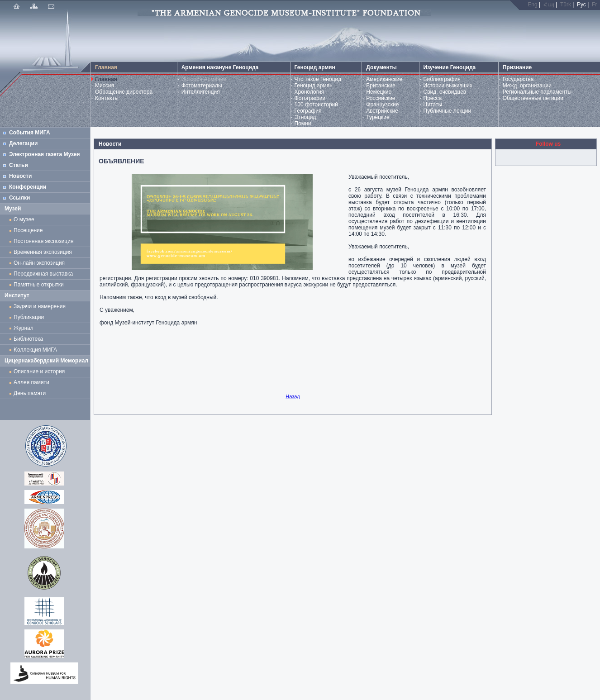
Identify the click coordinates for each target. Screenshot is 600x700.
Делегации (23, 143)
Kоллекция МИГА (35, 350)
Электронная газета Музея (44, 154)
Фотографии (310, 98)
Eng (532, 5)
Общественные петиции (533, 98)
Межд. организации (527, 86)
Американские (384, 79)
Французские (382, 105)
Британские (381, 86)
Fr (594, 5)
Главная (106, 79)
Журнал (25, 328)
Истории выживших (448, 86)
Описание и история (39, 371)
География (308, 111)
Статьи (19, 165)
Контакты (107, 98)
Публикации (29, 317)
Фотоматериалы (202, 86)
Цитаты (433, 105)
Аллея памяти (31, 382)
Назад (293, 396)
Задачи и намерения (40, 306)
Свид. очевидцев (445, 92)
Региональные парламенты (537, 92)
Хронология (310, 92)
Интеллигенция (201, 92)
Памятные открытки (40, 285)
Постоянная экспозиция (43, 241)
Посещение (28, 230)
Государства (518, 79)
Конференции (28, 187)
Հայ (549, 5)
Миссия (105, 86)
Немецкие (379, 92)
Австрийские (382, 111)
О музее (24, 219)
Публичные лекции (448, 111)
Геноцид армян (314, 86)
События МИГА (30, 133)
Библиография (442, 79)
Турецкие (378, 117)
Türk (566, 5)
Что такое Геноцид (318, 79)
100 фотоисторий (317, 105)
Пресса (433, 98)
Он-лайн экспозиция (41, 263)
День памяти (30, 393)
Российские (381, 98)
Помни (303, 124)
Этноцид (305, 117)
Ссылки (19, 198)
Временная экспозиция (43, 252)
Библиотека (28, 339)
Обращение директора (124, 92)
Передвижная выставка (45, 274)
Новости (20, 176)
